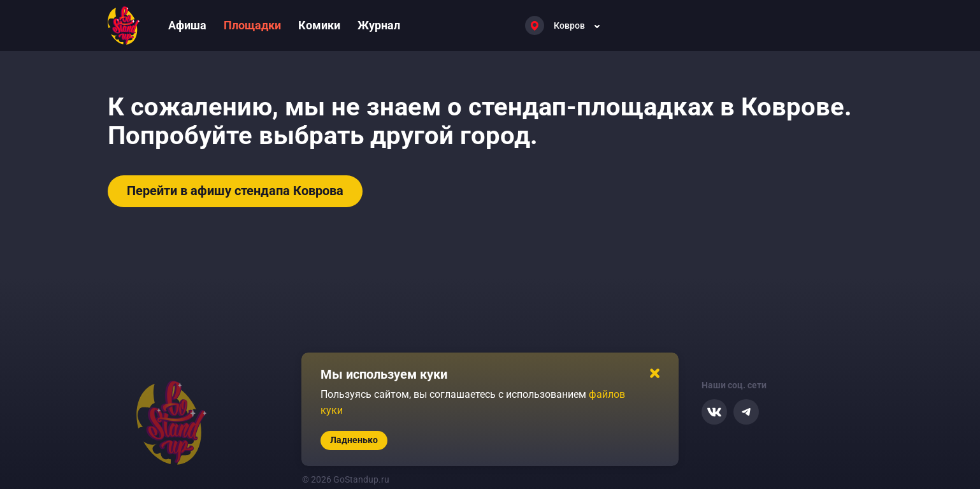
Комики (319, 25)
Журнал (379, 25)
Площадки (252, 25)
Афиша (187, 25)
